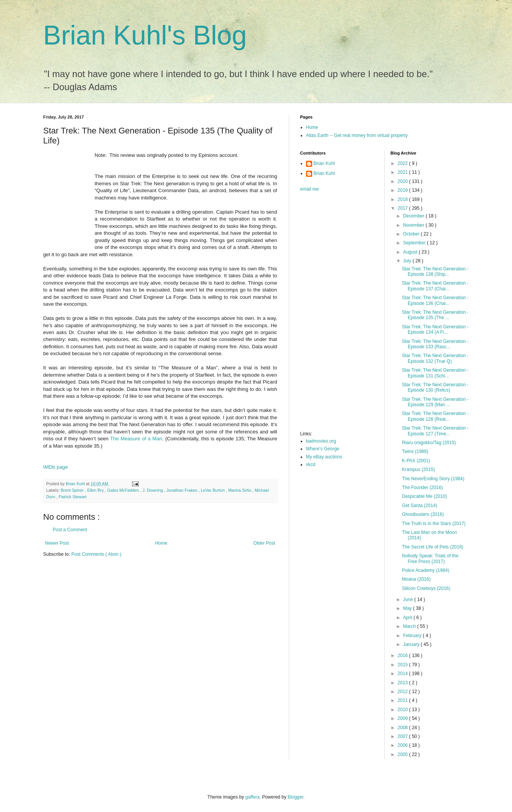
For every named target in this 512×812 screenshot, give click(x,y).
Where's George (323, 449)
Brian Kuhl (324, 163)
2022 (403, 163)
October (412, 234)
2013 (403, 683)
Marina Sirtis (240, 490)
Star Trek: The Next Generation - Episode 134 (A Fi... (435, 329)
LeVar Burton (213, 490)
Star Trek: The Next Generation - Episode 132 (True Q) (435, 358)
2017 (403, 208)
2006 (403, 745)
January (412, 644)
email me (310, 189)
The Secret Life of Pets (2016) (433, 547)
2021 (403, 172)
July (408, 261)
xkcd (311, 464)
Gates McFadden (124, 490)
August (411, 252)
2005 (403, 754)
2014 (403, 674)
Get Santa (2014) (420, 506)
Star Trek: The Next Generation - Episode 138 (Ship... (435, 272)
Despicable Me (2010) (424, 496)
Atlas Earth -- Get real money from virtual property (357, 135)
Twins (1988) (415, 451)
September (415, 243)
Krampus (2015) (418, 469)
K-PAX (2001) (416, 461)
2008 (403, 728)
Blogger (296, 797)
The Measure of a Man (136, 439)
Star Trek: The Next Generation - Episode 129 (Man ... (435, 402)
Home (161, 543)
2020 (403, 181)
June (409, 600)
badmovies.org (321, 441)
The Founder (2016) (422, 488)
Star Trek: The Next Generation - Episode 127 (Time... (435, 431)
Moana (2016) (416, 579)
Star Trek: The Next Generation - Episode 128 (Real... (435, 416)
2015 (403, 665)
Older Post (264, 543)
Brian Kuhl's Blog (145, 35)
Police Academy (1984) (426, 570)
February (413, 636)
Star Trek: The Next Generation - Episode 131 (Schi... (435, 373)
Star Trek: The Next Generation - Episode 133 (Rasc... (435, 344)
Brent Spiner (73, 490)
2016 (403, 656)
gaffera (253, 797)
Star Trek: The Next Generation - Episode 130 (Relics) (435, 387)
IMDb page (56, 467)
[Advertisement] (331, 314)
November (414, 225)
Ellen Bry (96, 490)
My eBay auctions (324, 457)
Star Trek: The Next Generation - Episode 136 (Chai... (435, 300)
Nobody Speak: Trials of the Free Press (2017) (430, 558)
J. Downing (153, 490)
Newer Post (57, 543)
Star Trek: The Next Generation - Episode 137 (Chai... (435, 286)
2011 (403, 700)
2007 (403, 736)
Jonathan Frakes (182, 490)
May (408, 608)
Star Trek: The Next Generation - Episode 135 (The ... (435, 315)
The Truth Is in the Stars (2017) (434, 524)
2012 (403, 692)
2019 (403, 190)
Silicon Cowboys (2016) (426, 588)
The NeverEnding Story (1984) (433, 479)
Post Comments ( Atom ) (96, 554)
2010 (403, 710)
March (410, 626)
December (414, 216)
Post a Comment (70, 530)
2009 (403, 718)
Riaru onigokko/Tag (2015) (429, 443)
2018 (403, 199)
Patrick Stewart (73, 497)
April (408, 618)
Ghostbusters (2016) (423, 514)
